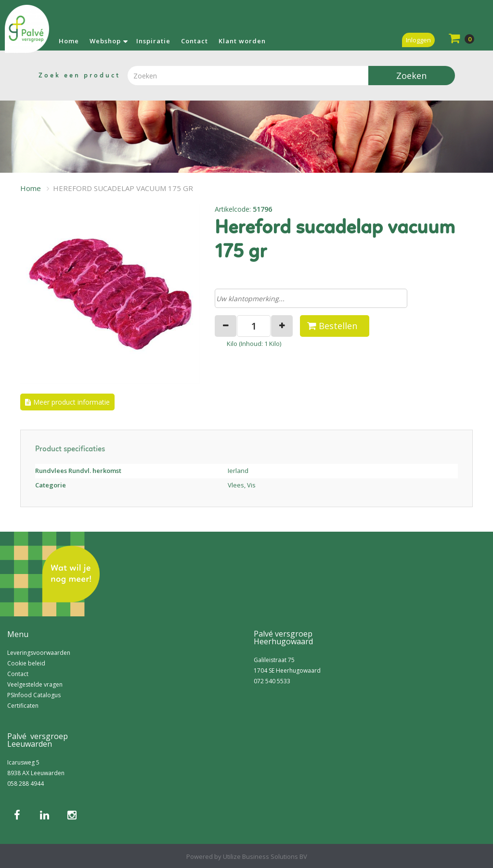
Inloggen (418, 40)
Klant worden (242, 41)
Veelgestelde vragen (35, 684)
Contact (195, 41)
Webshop (105, 41)
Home (69, 41)
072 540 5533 (272, 681)
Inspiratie (153, 41)
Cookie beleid (26, 663)
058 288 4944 (26, 784)
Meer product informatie (71, 402)
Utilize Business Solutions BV (265, 856)
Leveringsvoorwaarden (39, 653)
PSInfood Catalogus (34, 695)
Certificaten (23, 706)
